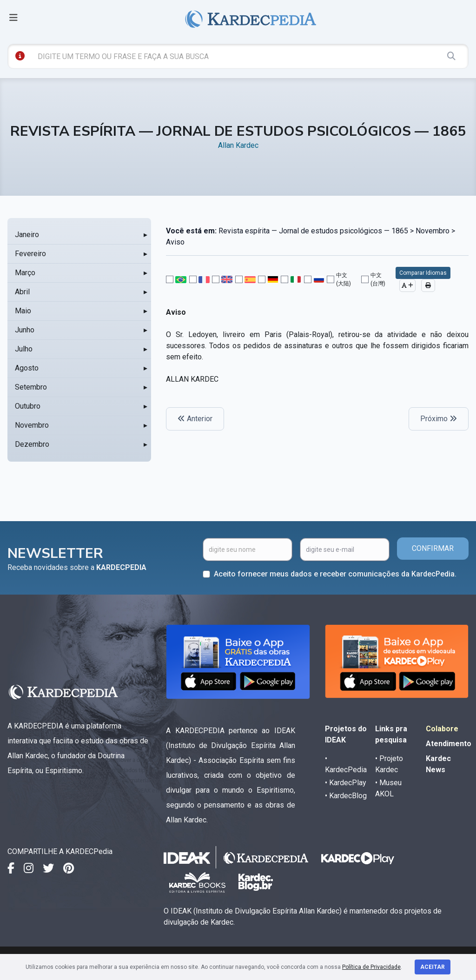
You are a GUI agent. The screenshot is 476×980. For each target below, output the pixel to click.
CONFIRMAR (433, 548)
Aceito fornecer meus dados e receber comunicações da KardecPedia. (335, 574)
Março (25, 273)
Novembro (32, 425)
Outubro (28, 406)
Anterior (195, 419)
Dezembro (32, 444)
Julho (24, 349)
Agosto (27, 368)
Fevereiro (30, 254)
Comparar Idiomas (423, 273)
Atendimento (449, 744)
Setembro (31, 387)
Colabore (442, 729)
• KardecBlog (346, 796)
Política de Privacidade (371, 967)
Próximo (439, 419)
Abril (22, 292)
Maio (23, 311)
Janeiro (27, 235)
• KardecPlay (346, 783)
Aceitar (433, 967)
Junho (25, 330)
